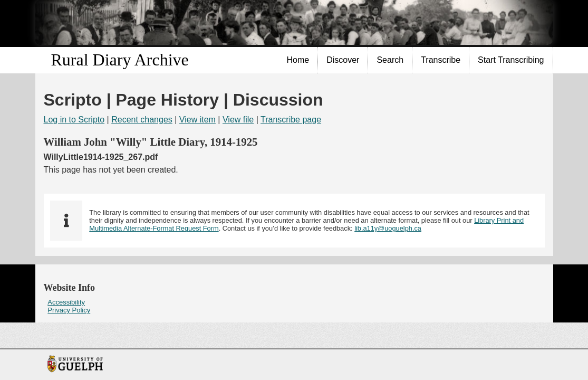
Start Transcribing (511, 60)
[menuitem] (298, 60)
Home (298, 60)
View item (197, 120)
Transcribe (441, 60)
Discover (343, 60)
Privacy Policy (69, 310)
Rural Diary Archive (120, 60)
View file (238, 120)
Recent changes (142, 120)
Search (390, 60)
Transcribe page (291, 120)
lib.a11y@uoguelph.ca (388, 228)
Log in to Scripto (74, 120)
